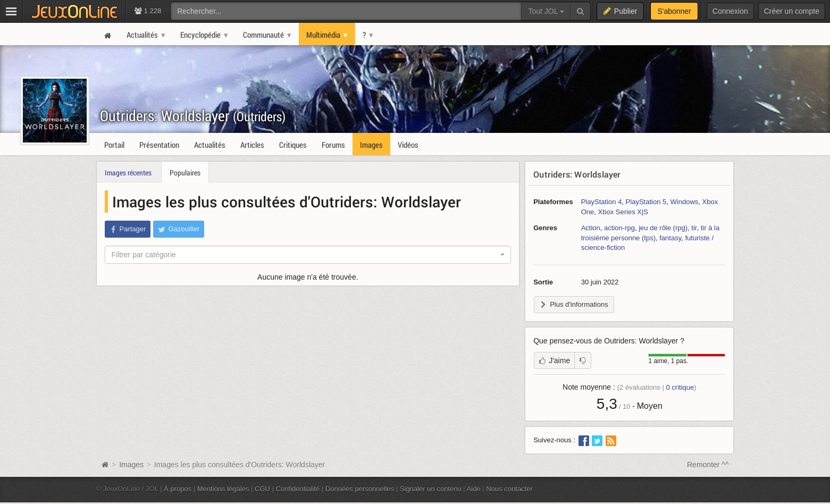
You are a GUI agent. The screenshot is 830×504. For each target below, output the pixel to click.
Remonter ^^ (708, 465)
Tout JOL (546, 11)
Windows (685, 202)
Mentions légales (223, 489)
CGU (262, 489)
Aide (474, 489)
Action (591, 228)
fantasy (670, 238)
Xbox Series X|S (623, 212)
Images (132, 465)
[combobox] (308, 255)
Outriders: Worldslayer (193, 116)
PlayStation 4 (602, 202)
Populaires (185, 173)
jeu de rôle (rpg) (663, 228)
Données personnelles (360, 489)
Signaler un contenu (431, 489)
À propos (178, 489)
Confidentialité (298, 489)
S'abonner (674, 11)
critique (680, 387)
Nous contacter (509, 489)
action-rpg (619, 228)
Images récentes (128, 173)
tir (694, 228)
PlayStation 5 (646, 202)
